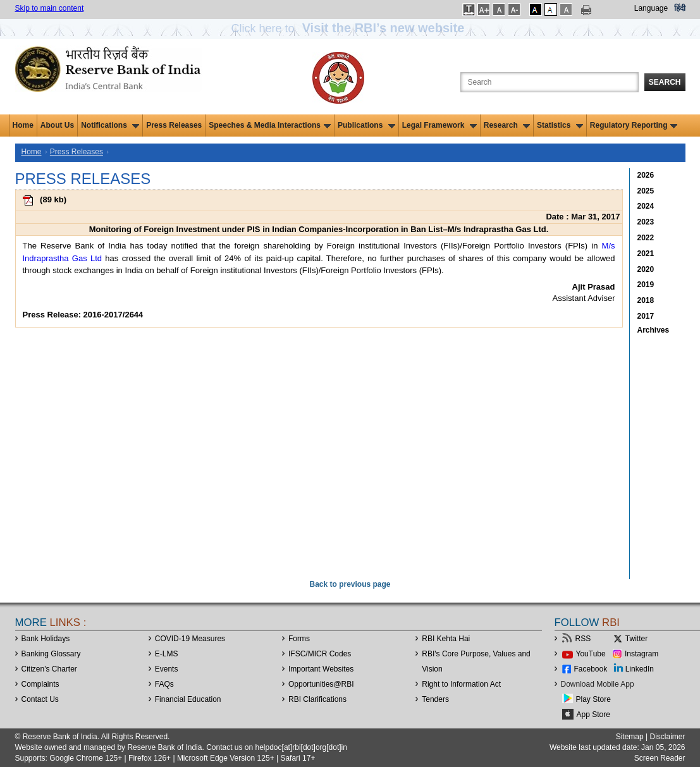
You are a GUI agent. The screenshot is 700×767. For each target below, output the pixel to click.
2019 (646, 285)
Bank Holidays (46, 639)
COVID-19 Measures (190, 639)
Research (507, 125)
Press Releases (174, 125)
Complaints (40, 684)
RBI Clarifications (317, 699)
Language (651, 8)
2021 (646, 254)
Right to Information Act (461, 684)
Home (23, 125)
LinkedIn (640, 669)
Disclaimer (667, 737)
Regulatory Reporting (634, 125)
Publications (366, 125)
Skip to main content (50, 8)
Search (665, 82)
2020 (646, 269)
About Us (57, 125)
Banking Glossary (51, 654)
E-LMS (167, 654)
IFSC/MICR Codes (320, 654)
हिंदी (680, 8)
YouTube (591, 654)
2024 (646, 206)
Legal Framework (439, 125)
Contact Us (40, 699)
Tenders (435, 699)
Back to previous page (350, 584)
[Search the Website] (550, 82)
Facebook (591, 669)
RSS (583, 639)
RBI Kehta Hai (446, 639)
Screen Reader (660, 758)
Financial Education (188, 699)
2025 (646, 191)
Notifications (110, 125)
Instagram (642, 654)
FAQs (164, 684)
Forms (299, 639)
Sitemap (630, 737)
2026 (646, 175)
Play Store (593, 699)
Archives (654, 330)
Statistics (560, 125)
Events (167, 669)
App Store (593, 715)
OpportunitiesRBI (321, 684)
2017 (646, 316)
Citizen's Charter (49, 669)
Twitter (636, 639)
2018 (646, 300)
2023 (646, 222)
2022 (646, 238)
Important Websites (321, 669)
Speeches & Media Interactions (270, 125)
